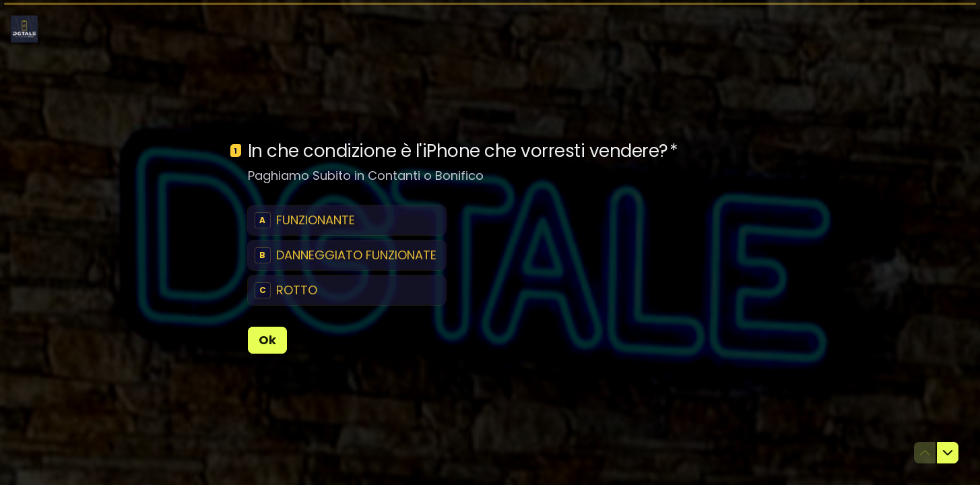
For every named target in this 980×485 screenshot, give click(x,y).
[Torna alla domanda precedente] (925, 453)
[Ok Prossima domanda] (267, 340)
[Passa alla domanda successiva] (948, 453)
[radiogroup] (347, 255)
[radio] (347, 220)
